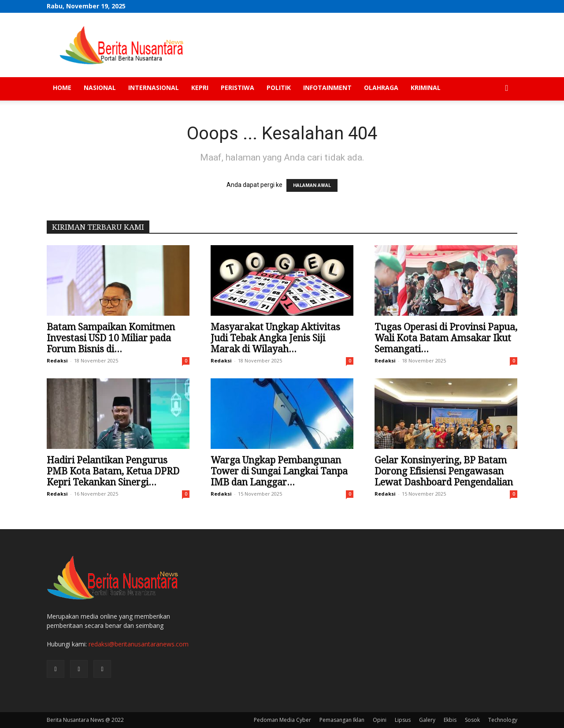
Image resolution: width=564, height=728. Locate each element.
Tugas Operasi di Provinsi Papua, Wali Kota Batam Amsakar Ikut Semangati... (446, 338)
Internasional (154, 88)
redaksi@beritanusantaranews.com (139, 644)
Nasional (100, 88)
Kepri (200, 88)
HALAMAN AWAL (312, 185)
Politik (279, 88)
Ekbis (450, 720)
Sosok (472, 720)
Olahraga (381, 88)
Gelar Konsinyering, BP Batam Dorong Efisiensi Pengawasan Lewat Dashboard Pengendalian (444, 471)
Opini (380, 720)
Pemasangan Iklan (342, 720)
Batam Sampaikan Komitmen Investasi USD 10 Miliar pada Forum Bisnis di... (111, 338)
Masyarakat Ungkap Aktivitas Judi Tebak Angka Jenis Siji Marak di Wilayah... (275, 338)
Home (62, 88)
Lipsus (403, 720)
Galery (427, 720)
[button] (507, 88)
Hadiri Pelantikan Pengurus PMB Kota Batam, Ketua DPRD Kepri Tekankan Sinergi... (113, 471)
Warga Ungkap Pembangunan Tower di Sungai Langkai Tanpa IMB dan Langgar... (279, 471)
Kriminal (426, 88)
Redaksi (57, 360)
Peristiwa (237, 88)
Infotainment (327, 88)
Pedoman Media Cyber (282, 720)
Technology (503, 720)
